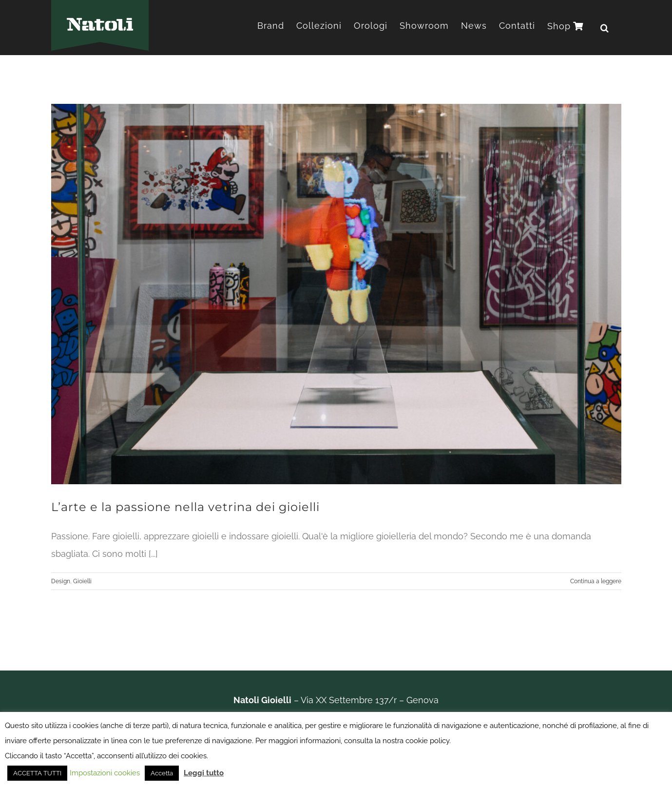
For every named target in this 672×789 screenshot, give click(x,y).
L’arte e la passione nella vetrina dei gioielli (185, 507)
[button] (605, 28)
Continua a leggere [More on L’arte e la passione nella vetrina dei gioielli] (596, 581)
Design (61, 581)
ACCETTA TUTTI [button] (37, 773)
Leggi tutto (204, 773)
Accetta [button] (162, 773)
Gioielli (82, 581)
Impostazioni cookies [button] (105, 773)
